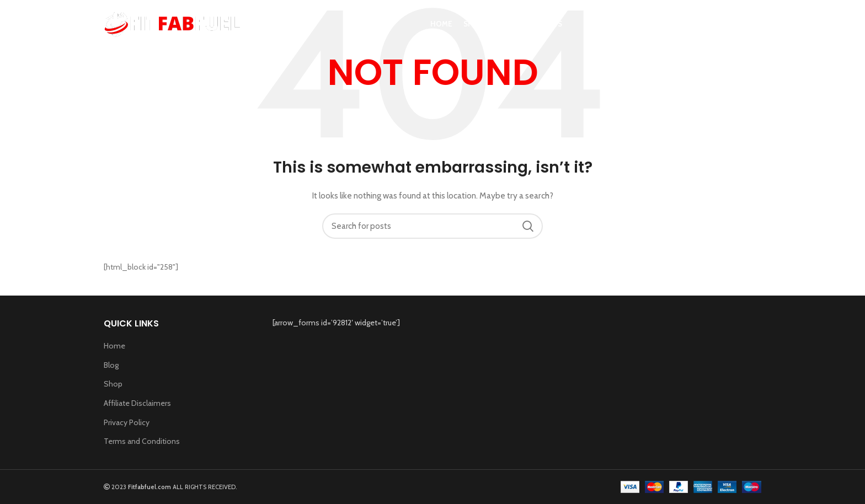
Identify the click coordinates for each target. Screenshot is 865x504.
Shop (113, 384)
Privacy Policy (127, 422)
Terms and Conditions (142, 441)
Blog (111, 365)
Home (114, 346)
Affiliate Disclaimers (137, 403)
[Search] (756, 29)
